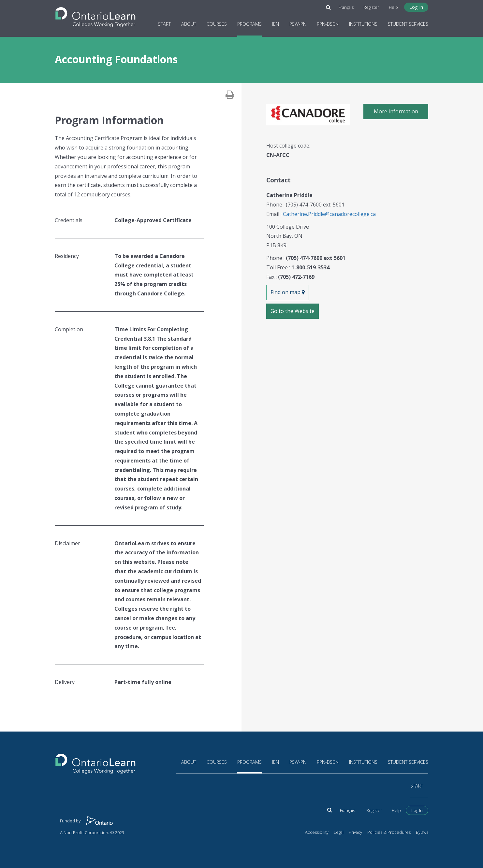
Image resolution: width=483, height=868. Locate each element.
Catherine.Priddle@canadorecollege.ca (329, 214)
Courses (217, 24)
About (189, 24)
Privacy (355, 832)
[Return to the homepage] (95, 15)
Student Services (408, 24)
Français (346, 7)
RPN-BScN (328, 24)
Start (164, 24)
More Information (396, 111)
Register (371, 7)
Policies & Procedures (389, 832)
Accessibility (317, 832)
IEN (276, 24)
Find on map (288, 292)
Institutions (363, 24)
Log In (416, 7)
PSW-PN (298, 24)
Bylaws (422, 832)
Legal (339, 832)
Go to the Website (293, 311)
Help (393, 7)
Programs (249, 24)
